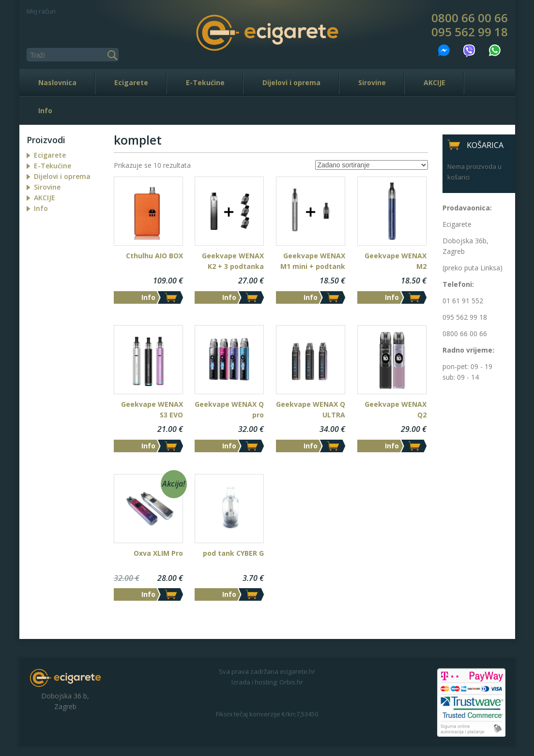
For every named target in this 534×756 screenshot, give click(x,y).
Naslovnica (57, 82)
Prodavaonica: (467, 208)
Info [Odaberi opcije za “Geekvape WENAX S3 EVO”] (148, 446)
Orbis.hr (291, 682)
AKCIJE (435, 82)
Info (45, 111)
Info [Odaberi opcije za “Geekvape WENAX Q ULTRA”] (311, 446)
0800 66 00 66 (470, 18)
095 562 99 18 (470, 32)
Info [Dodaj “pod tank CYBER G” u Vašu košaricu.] (229, 594)
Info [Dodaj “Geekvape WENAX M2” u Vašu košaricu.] (392, 297)
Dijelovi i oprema (291, 82)
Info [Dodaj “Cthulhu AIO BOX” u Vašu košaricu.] (148, 297)
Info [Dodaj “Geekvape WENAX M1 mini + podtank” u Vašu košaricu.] (311, 297)
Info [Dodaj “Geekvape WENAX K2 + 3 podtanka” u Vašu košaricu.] (229, 297)
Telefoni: (458, 284)
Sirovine (372, 82)
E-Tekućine (205, 82)
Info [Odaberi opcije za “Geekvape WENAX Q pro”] (229, 446)
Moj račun (41, 11)
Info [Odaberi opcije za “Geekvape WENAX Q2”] (392, 446)
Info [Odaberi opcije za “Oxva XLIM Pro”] (148, 594)
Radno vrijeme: (468, 350)
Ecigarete (131, 82)
